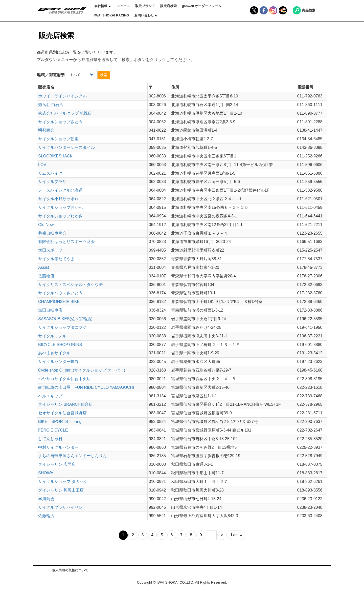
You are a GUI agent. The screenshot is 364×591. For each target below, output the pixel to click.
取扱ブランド (145, 6)
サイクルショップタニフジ (62, 327)
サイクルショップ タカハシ (63, 482)
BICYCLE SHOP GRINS (60, 345)
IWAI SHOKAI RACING (112, 15)
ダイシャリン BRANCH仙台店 (65, 404)
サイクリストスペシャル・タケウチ (71, 285)
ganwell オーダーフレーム (202, 6)
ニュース (123, 6)
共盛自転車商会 (52, 233)
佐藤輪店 (46, 276)
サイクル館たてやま (56, 259)
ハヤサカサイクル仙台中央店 (64, 379)
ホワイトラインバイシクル (62, 96)
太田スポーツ (50, 250)
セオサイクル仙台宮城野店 (62, 413)
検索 (104, 75)
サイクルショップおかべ (60, 207)
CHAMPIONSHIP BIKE (59, 302)
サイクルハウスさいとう (60, 293)
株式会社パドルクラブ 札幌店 (65, 113)
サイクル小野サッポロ (58, 199)
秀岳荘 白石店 (51, 105)
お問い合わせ (145, 15)
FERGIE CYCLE (53, 430)
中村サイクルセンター (58, 447)
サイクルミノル (52, 336)
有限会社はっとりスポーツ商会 (66, 242)
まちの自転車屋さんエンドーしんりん (73, 456)
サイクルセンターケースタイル (66, 147)
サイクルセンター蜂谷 (58, 362)
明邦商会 (46, 130)
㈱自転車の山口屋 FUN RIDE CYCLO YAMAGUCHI (86, 387)
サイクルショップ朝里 (58, 139)
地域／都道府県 (51, 75)
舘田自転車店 (50, 310)
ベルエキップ (50, 396)
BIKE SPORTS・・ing (60, 422)
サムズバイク (50, 173)
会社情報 (101, 6)
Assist (44, 267)
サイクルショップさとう (60, 122)
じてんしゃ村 (50, 439)
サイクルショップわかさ (60, 216)
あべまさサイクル (54, 353)
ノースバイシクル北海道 (60, 190)
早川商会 (46, 499)
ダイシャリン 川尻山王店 (61, 490)
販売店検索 (168, 6)
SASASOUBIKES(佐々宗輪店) (65, 319)
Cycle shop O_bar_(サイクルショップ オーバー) (82, 370)
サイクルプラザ (52, 182)
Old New (46, 225)
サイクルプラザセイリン (60, 507)
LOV (42, 165)
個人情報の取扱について (70, 570)
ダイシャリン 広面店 (57, 464)
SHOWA (46, 473)
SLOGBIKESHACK (55, 156)
